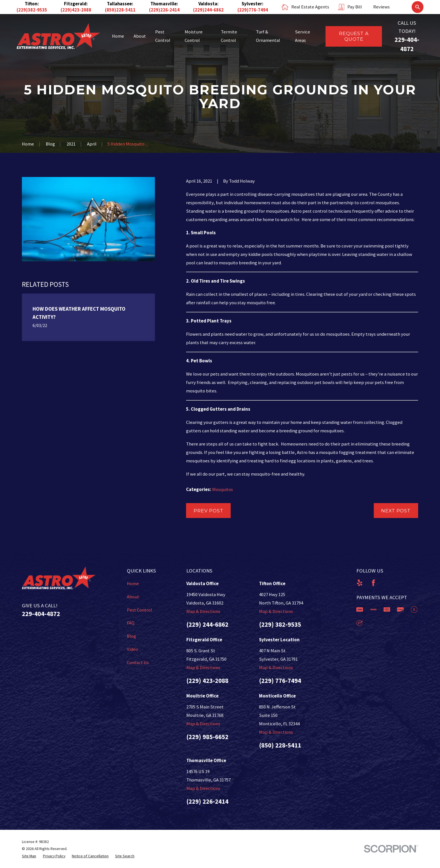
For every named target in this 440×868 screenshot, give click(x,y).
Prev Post (208, 511)
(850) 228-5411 (280, 745)
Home (133, 584)
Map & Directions (203, 611)
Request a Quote (354, 36)
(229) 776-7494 (280, 680)
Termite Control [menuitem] (229, 36)
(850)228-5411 (120, 10)
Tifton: (32, 4)
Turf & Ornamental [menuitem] (268, 36)
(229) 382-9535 (280, 624)
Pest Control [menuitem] (163, 36)
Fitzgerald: (76, 4)
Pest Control (139, 610)
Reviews (381, 7)
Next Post (396, 511)
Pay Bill (355, 7)
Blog (131, 636)
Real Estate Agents (310, 7)
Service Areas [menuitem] (302, 36)
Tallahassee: (120, 4)
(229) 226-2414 (207, 801)
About (133, 597)
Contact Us (138, 663)
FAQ (131, 623)
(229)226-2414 (164, 10)
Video (132, 649)
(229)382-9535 (32, 10)
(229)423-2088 (76, 10)
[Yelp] (360, 583)
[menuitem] (29, 856)
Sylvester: (253, 4)
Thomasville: (164, 4)
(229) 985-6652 (207, 737)
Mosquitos (223, 489)
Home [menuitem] (118, 36)
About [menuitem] (140, 36)
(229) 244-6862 (207, 624)
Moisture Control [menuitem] (194, 36)
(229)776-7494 (253, 10)
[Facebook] (373, 583)
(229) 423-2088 (207, 680)
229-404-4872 (41, 614)
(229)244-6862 (208, 10)
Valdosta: (208, 4)
